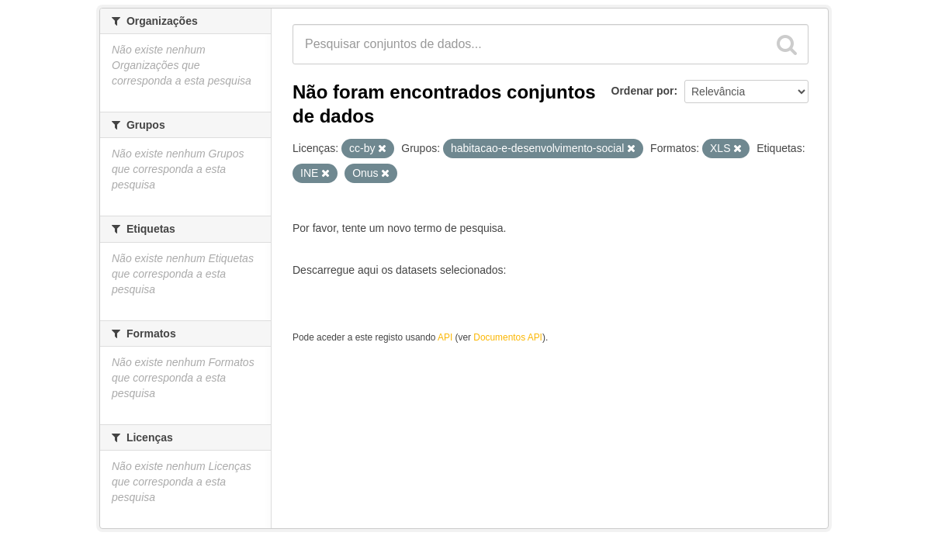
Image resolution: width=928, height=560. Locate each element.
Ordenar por (643, 91)
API (445, 337)
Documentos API (508, 337)
